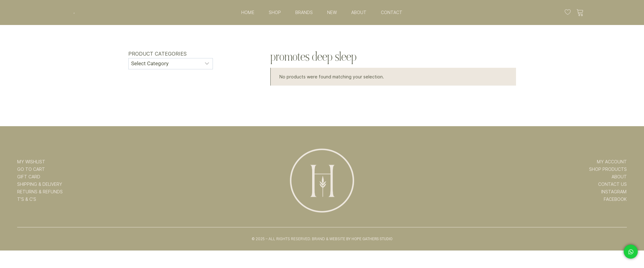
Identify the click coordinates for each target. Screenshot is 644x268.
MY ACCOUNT (612, 162)
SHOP (275, 12)
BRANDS (304, 12)
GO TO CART (31, 169)
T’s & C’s (27, 199)
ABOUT (359, 12)
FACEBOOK (615, 199)
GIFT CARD (29, 177)
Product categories (157, 54)
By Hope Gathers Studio (369, 239)
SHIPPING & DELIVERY (40, 184)
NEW (332, 12)
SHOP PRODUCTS (608, 169)
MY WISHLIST (31, 162)
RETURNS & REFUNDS (40, 192)
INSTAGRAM (614, 192)
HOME (248, 12)
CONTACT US (612, 184)
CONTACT (392, 12)
